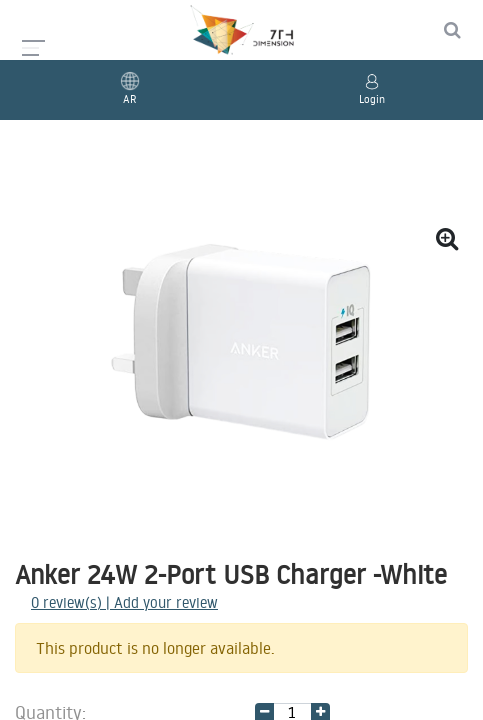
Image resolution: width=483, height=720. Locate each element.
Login (372, 99)
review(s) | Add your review (124, 602)
